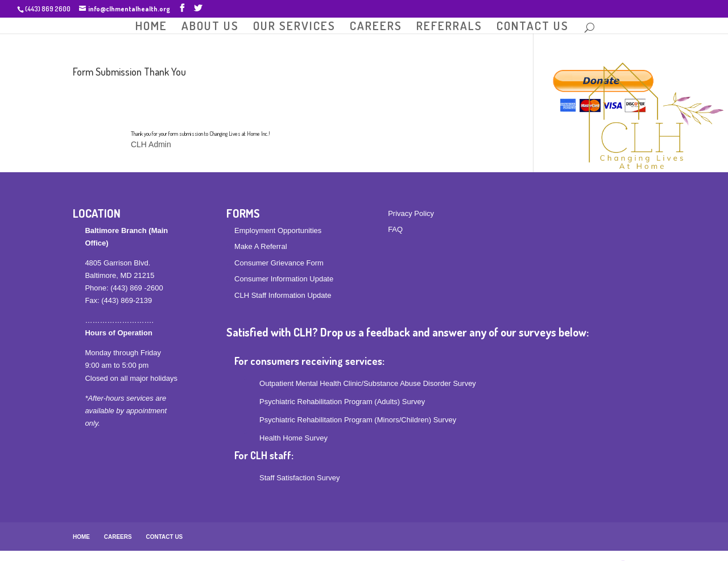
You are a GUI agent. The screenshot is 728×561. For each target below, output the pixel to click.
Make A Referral (261, 246)
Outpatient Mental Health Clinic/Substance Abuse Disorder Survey (368, 383)
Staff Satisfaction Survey (299, 478)
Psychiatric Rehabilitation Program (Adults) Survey (342, 402)
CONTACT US (533, 26)
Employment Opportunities (278, 230)
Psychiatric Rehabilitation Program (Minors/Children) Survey (358, 420)
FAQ (395, 229)
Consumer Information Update (284, 279)
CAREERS (376, 26)
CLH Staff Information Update (283, 295)
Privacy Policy (411, 213)
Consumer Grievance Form (279, 263)
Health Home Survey (293, 438)
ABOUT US (210, 26)
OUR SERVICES (294, 26)
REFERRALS (449, 26)
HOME (151, 26)
